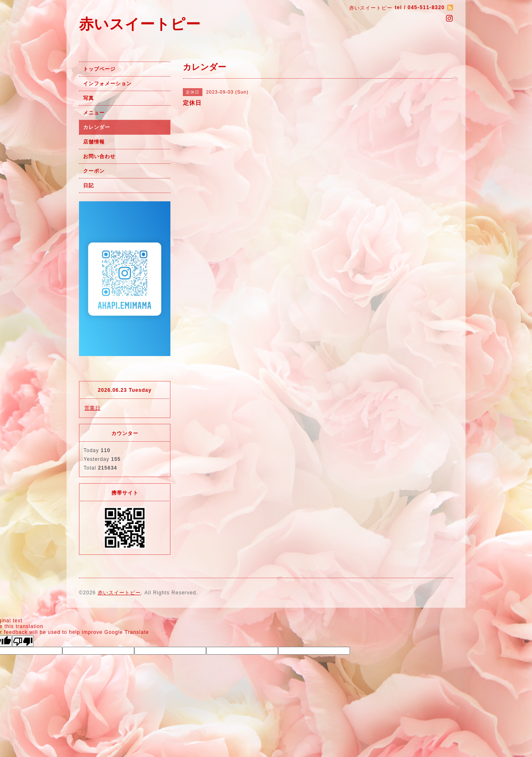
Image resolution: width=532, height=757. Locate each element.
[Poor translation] (23, 641)
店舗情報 (94, 142)
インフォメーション (107, 84)
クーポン (94, 171)
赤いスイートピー (140, 24)
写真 (89, 98)
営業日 (92, 408)
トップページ (99, 69)
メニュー (94, 113)
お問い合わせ (99, 156)
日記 (89, 186)
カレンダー (97, 127)
